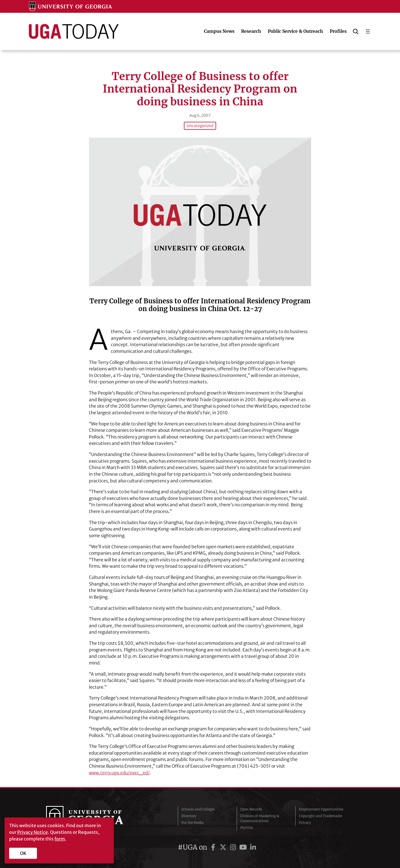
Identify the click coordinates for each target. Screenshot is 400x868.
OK (23, 853)
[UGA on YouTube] (244, 847)
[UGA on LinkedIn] (253, 847)
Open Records (251, 809)
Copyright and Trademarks (321, 816)
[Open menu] (368, 31)
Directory (189, 816)
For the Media (192, 822)
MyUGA (247, 827)
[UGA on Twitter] (224, 847)
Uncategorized (200, 125)
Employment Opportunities (321, 809)
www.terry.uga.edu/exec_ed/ (120, 772)
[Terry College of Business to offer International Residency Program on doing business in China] (200, 211)
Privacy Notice (32, 832)
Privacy (305, 822)
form (60, 839)
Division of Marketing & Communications (260, 818)
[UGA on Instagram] (234, 847)
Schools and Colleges (198, 809)
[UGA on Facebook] (214, 847)
